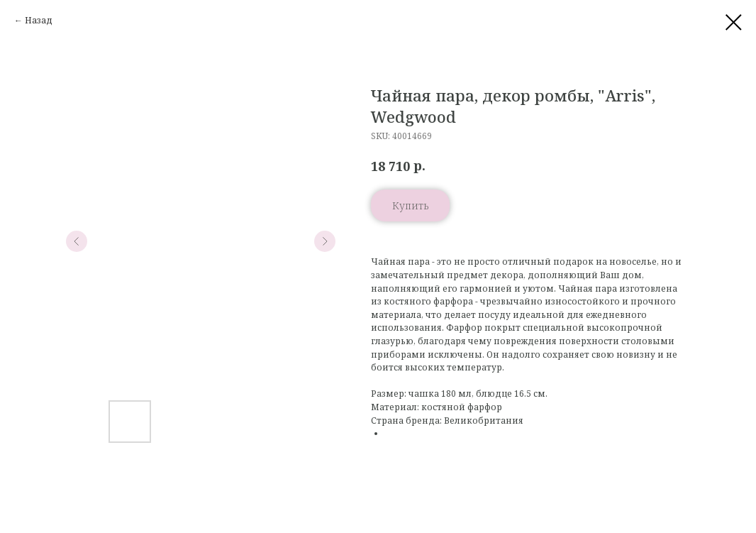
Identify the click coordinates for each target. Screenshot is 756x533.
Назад (39, 20)
